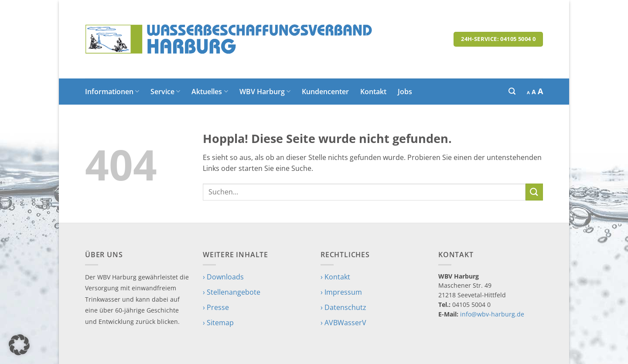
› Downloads (223, 277)
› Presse (216, 307)
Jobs (405, 92)
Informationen (112, 92)
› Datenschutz (343, 307)
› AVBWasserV (343, 323)
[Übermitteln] (534, 192)
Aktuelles (210, 92)
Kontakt (373, 92)
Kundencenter (325, 92)
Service (165, 92)
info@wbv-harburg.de (492, 314)
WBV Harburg (265, 92)
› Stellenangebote (232, 292)
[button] (512, 91)
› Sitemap (218, 323)
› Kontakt (335, 277)
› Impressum (341, 292)
